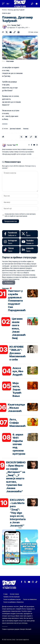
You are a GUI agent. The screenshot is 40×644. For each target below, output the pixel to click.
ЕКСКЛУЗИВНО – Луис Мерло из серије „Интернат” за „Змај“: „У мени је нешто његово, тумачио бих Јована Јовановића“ (16, 477)
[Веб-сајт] (29, 145)
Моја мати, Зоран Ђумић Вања (17, 390)
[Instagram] (37, 145)
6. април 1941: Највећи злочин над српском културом (19, 444)
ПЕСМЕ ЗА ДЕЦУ (6, 13)
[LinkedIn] (29, 250)
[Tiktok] (11, 250)
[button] (4, 4)
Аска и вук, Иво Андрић (18, 371)
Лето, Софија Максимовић (17, 423)
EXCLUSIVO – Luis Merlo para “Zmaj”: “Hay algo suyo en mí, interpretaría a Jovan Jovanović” (18, 513)
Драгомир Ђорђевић (15, 129)
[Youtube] (29, 242)
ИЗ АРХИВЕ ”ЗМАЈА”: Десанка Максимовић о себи (17, 353)
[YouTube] (34, 145)
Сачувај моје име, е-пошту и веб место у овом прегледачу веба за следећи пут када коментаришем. (20, 215)
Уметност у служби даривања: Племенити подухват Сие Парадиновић (17, 301)
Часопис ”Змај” (16, 25)
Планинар (26, 129)
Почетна (4, 10)
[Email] (11, 32)
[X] (29, 234)
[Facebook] (32, 145)
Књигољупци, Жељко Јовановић (16, 408)
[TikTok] (36, 582)
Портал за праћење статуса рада (19, 257)
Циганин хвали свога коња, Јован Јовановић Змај (19, 328)
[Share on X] (7, 32)
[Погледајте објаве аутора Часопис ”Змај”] (4, 145)
